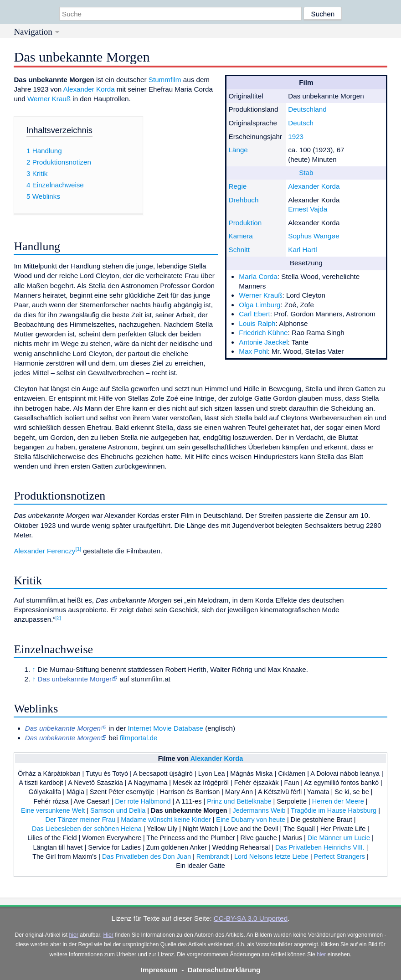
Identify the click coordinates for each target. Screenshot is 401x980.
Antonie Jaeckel (263, 342)
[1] (78, 549)
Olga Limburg (260, 305)
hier (73, 935)
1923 (296, 137)
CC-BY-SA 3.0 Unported (251, 918)
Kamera (241, 236)
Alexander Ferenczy (44, 551)
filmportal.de (139, 738)
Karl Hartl (302, 250)
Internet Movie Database (165, 728)
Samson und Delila (118, 810)
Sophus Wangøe (314, 236)
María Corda (258, 276)
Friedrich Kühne (263, 333)
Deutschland (307, 109)
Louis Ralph (257, 323)
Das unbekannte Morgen (189, 810)
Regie (238, 186)
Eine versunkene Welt (53, 810)
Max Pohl (253, 351)
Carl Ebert (254, 314)
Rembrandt (213, 856)
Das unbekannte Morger (75, 679)
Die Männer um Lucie (339, 838)
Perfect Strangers (339, 856)
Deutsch (301, 123)
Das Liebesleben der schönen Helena (87, 829)
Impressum (159, 970)
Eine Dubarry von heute (251, 820)
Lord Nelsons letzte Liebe (271, 856)
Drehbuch (244, 200)
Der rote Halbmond (143, 801)
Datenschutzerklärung (224, 970)
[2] (59, 618)
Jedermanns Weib (259, 810)
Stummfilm (165, 80)
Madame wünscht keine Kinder (166, 820)
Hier (108, 935)
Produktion (245, 223)
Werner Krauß (260, 295)
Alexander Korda (314, 186)
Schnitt (239, 250)
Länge (238, 150)
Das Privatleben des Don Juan (147, 856)
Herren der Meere (338, 801)
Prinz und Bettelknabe (239, 801)
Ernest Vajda (308, 209)
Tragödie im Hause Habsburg (334, 810)
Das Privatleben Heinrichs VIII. (320, 847)
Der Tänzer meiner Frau (81, 820)
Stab (306, 173)
